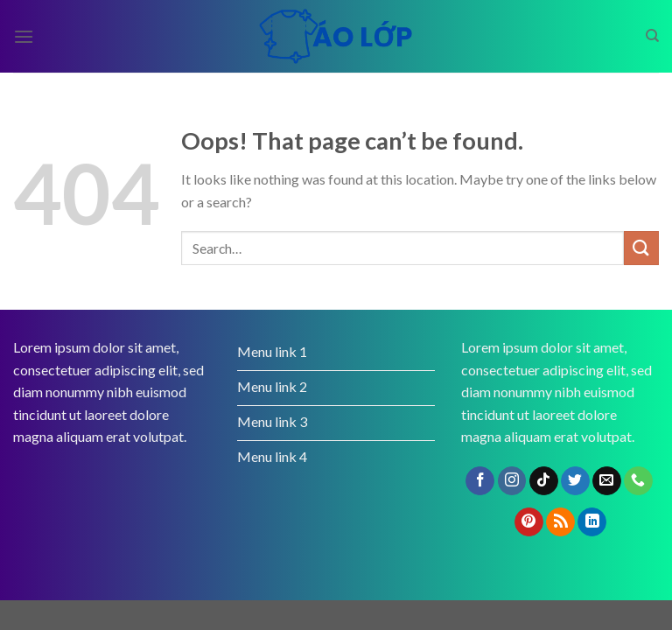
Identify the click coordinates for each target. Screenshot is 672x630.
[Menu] (24, 36)
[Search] (652, 36)
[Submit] (641, 248)
